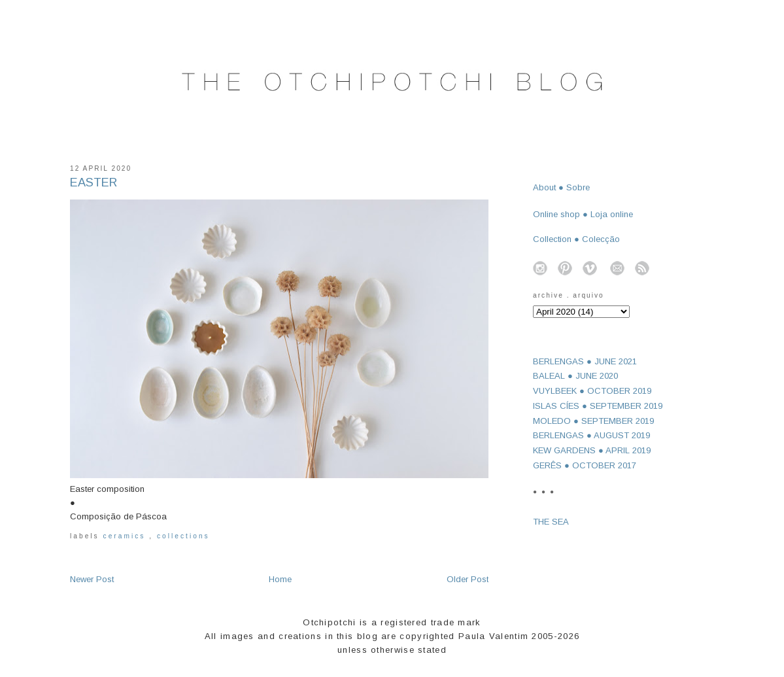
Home (280, 579)
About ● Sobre (561, 187)
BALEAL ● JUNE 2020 (575, 376)
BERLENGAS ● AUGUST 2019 (591, 435)
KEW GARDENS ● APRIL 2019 (592, 450)
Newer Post (92, 579)
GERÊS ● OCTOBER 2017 (585, 465)
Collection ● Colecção (576, 239)
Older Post (468, 579)
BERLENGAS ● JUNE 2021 (585, 361)
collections (183, 536)
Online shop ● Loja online (583, 214)
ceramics (127, 536)
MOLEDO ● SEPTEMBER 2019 (593, 421)
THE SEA (551, 522)
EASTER (94, 182)
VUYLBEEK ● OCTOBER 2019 (592, 391)
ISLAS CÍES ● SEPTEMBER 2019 (598, 406)
